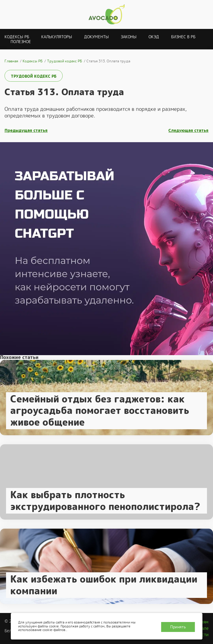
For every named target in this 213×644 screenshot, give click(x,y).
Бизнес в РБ (183, 37)
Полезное (21, 42)
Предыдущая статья (26, 131)
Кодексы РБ (17, 37)
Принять (178, 627)
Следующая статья (188, 131)
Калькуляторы (57, 37)
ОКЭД (154, 37)
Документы (96, 37)
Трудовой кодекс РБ (34, 76)
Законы (129, 37)
